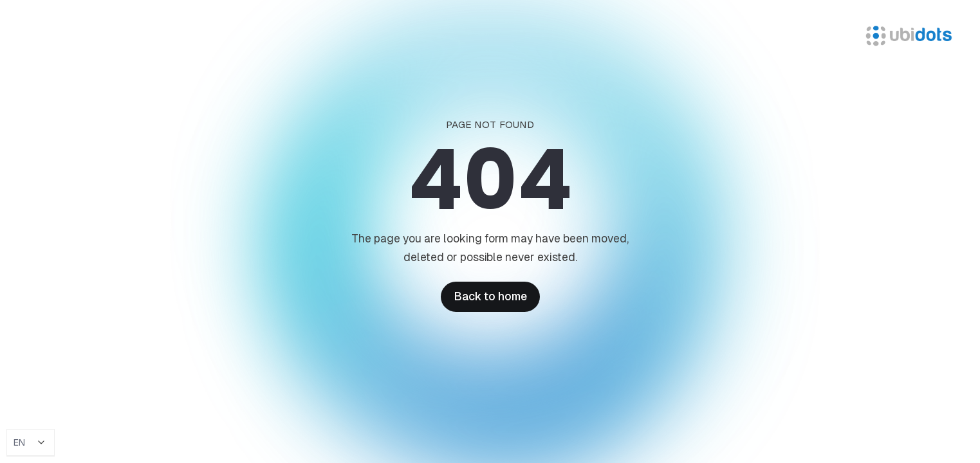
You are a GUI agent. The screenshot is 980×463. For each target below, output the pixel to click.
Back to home (490, 296)
